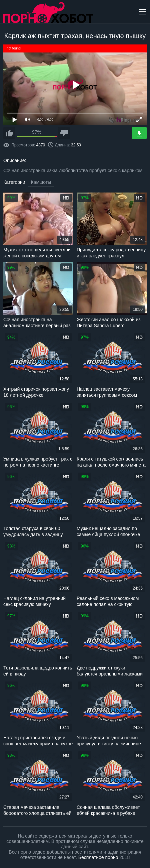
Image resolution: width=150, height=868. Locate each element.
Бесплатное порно (98, 857)
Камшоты (41, 182)
